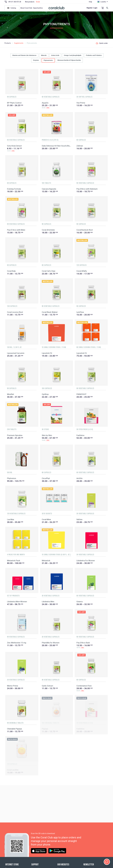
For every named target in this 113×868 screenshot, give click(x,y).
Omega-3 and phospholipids (73, 55)
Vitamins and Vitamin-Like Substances (24, 55)
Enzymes (36, 60)
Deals (38, 2)
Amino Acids (55, 55)
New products (30, 2)
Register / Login (92, 8)
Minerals (44, 55)
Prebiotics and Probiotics (94, 55)
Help (90, 2)
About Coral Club (26, 8)
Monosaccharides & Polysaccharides (69, 60)
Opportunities (38, 8)
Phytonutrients (48, 60)
